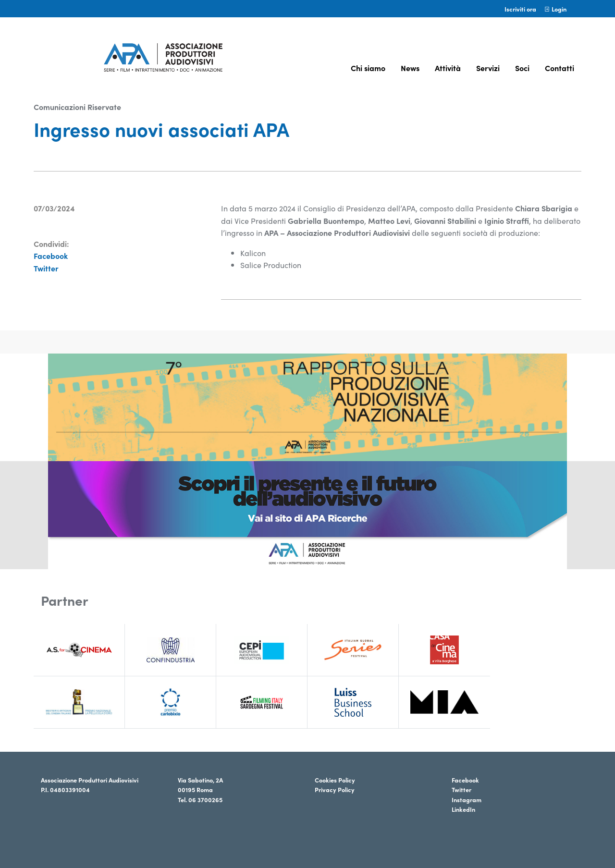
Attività (448, 68)
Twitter (46, 268)
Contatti (560, 68)
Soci (522, 68)
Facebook (51, 256)
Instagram (467, 799)
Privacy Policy (335, 789)
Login (555, 9)
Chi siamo (368, 68)
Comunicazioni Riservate (77, 107)
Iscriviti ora (520, 9)
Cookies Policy (335, 780)
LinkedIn (463, 809)
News (410, 68)
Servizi (488, 68)
